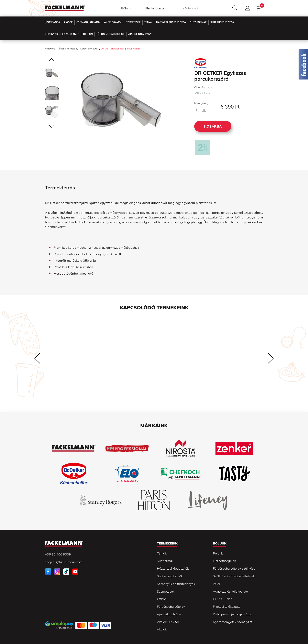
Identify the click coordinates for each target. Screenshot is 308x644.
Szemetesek (133, 22)
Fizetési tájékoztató (227, 607)
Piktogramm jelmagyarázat (232, 614)
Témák (148, 22)
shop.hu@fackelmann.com (64, 562)
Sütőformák (198, 22)
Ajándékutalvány (140, 34)
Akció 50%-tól (113, 22)
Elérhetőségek (156, 8)
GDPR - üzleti (223, 599)
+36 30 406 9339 (58, 554)
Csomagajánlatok (88, 22)
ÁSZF (217, 584)
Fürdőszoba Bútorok (110, 34)
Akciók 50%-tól (168, 622)
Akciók (68, 22)
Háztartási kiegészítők (171, 22)
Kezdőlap (50, 49)
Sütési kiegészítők (222, 22)
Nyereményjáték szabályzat (233, 622)
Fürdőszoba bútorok (171, 607)
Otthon (88, 34)
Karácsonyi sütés (89, 49)
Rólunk (126, 8)
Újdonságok (52, 22)
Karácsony (72, 49)
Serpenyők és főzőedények (62, 34)
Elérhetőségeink (224, 561)
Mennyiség (201, 103)
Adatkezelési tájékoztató (230, 591)
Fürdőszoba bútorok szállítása (234, 568)
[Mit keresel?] (207, 8)
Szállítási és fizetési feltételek (234, 576)
